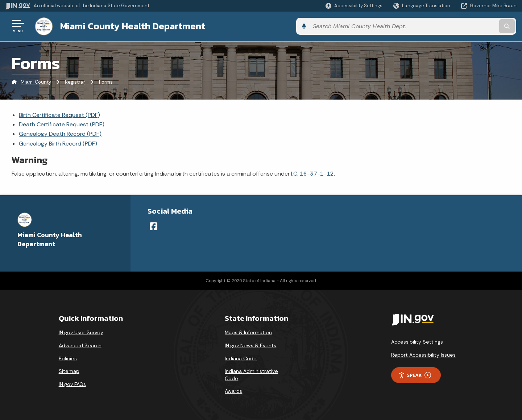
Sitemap (69, 370)
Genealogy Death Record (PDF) (60, 133)
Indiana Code (241, 357)
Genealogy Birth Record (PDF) (58, 142)
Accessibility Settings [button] (417, 341)
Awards (233, 390)
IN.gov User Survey (81, 332)
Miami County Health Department (131, 26)
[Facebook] (154, 225)
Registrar (75, 81)
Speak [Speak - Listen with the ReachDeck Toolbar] (415, 374)
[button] (354, 6)
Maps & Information (248, 332)
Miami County (36, 81)
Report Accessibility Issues (423, 354)
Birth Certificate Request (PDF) (59, 114)
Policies (68, 357)
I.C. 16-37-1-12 (312, 173)
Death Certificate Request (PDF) (62, 123)
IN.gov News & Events (250, 344)
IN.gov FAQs (72, 383)
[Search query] (457, 26)
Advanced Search (80, 344)
